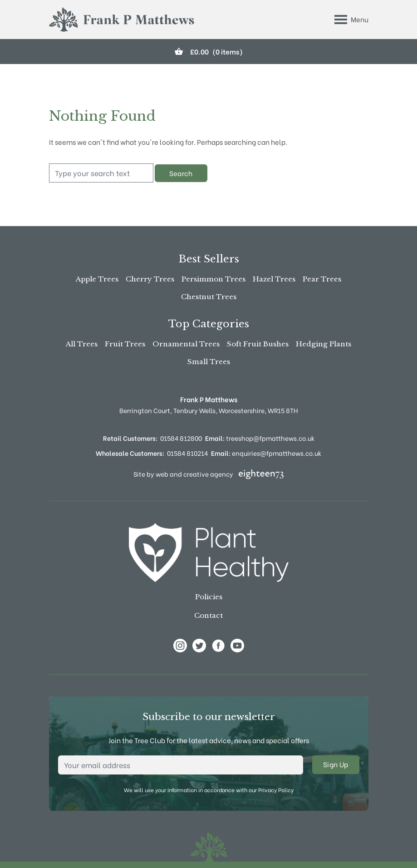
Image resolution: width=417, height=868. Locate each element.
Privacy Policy (276, 790)
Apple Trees (97, 279)
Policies (209, 597)
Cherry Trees (150, 279)
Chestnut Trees (209, 297)
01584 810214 (187, 453)
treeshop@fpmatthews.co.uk (260, 438)
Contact (208, 615)
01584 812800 (181, 438)
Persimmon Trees (213, 279)
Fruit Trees (125, 344)
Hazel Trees (274, 279)
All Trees (82, 344)
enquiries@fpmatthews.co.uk (266, 453)
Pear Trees (322, 279)
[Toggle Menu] (351, 20)
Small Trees (209, 362)
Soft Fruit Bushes (258, 344)
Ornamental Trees (186, 344)
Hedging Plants (324, 344)
